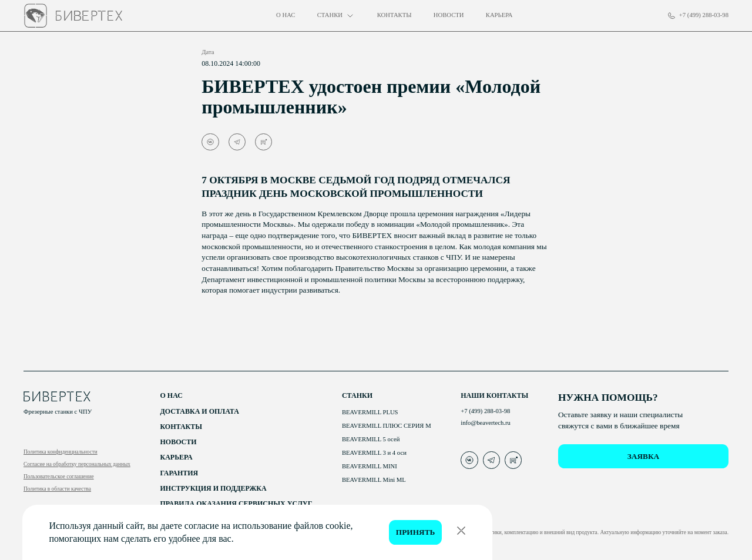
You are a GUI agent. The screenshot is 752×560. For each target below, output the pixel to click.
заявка (643, 456)
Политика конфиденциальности (61, 452)
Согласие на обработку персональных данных (77, 464)
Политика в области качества (57, 489)
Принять (416, 532)
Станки (357, 395)
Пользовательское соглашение (59, 477)
